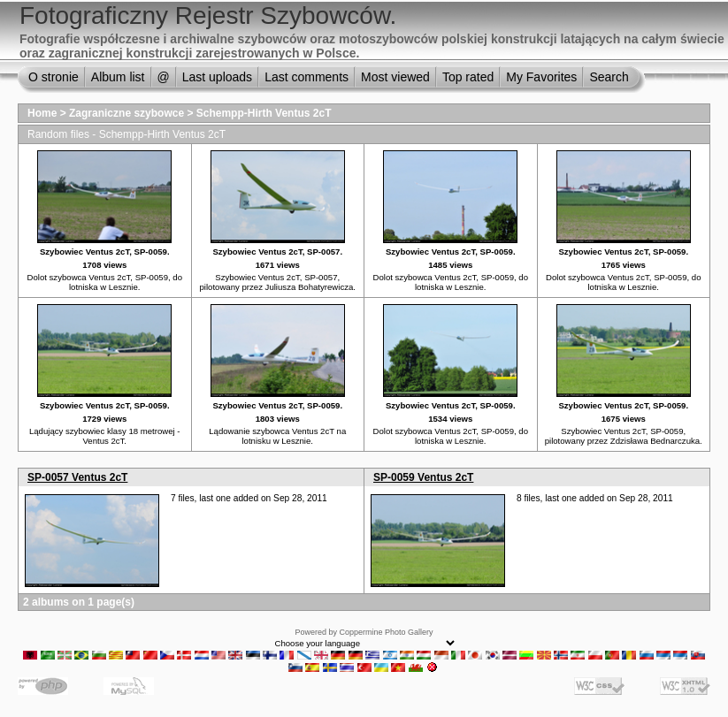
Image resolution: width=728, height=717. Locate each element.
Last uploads (217, 77)
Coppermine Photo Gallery (386, 632)
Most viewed (395, 77)
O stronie (54, 77)
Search (609, 77)
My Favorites (541, 77)
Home (42, 113)
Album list (118, 77)
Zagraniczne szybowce (128, 113)
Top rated (468, 77)
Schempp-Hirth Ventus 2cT (264, 113)
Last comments (307, 77)
